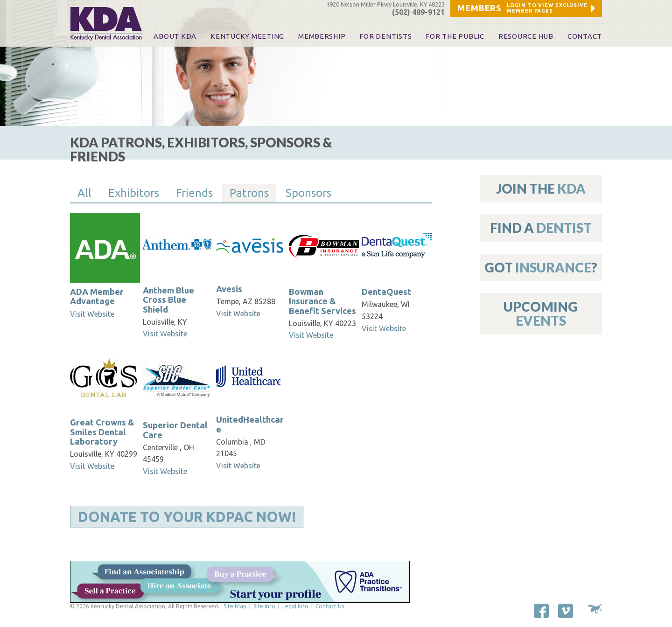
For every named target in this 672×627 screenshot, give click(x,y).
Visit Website (92, 314)
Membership (322, 36)
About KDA (175, 36)
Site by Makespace (595, 610)
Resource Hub (526, 36)
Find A (541, 228)
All (84, 193)
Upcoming (541, 313)
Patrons (249, 193)
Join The (541, 188)
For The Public (455, 36)
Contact (585, 36)
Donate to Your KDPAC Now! (187, 517)
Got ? (541, 267)
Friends (194, 193)
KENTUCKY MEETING (247, 36)
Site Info (264, 606)
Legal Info (295, 606)
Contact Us (330, 606)
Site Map (235, 606)
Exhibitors (134, 193)
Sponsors (308, 193)
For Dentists (385, 36)
